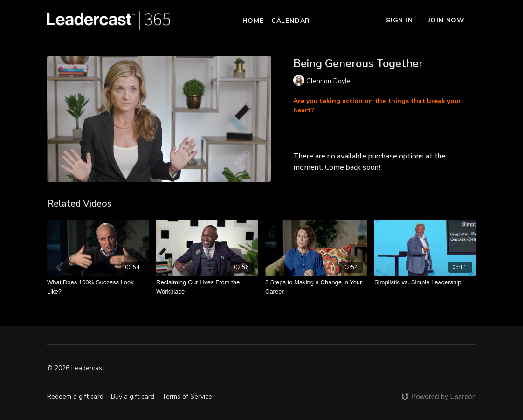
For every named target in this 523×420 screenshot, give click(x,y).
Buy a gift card (133, 396)
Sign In (399, 20)
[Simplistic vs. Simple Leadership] (425, 282)
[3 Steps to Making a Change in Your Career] (316, 287)
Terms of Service (187, 396)
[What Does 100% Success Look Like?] (98, 287)
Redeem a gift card (75, 396)
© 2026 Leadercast (76, 368)
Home (253, 21)
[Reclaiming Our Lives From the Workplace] (207, 287)
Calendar (291, 21)
